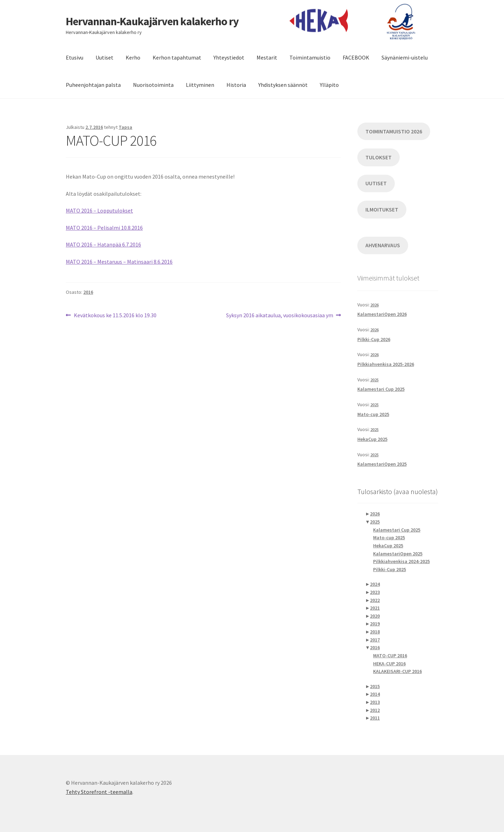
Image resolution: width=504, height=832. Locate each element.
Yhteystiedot (229, 57)
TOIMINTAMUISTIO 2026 (394, 131)
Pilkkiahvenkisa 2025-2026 (386, 364)
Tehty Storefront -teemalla (99, 792)
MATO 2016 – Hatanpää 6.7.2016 (103, 244)
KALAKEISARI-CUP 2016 (397, 671)
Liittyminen (200, 85)
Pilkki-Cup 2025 (390, 569)
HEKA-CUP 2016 (389, 664)
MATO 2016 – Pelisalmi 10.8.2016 (104, 228)
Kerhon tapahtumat (177, 57)
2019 (375, 624)
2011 (375, 718)
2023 (375, 592)
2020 (375, 616)
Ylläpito (329, 85)
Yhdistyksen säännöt (283, 85)
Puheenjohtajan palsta (93, 85)
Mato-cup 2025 (373, 414)
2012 (375, 710)
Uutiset (104, 57)
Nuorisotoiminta (153, 85)
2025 (374, 380)
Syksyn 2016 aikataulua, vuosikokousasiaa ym (280, 316)
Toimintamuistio (310, 57)
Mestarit (267, 57)
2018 (375, 632)
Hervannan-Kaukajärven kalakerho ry (152, 21)
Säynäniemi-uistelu (405, 57)
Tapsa (125, 127)
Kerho (133, 57)
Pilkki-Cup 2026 (374, 339)
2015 (375, 686)
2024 (375, 584)
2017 (375, 640)
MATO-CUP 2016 (390, 656)
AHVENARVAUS (383, 245)
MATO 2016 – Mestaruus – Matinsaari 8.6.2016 (119, 262)
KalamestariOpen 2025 (382, 464)
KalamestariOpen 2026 (382, 314)
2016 (88, 292)
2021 (375, 608)
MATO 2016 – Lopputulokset (99, 210)
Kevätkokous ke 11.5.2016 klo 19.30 (115, 316)
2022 (375, 600)
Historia (236, 85)
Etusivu (75, 57)
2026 (374, 305)
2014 (375, 694)
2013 (375, 702)
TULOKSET (379, 157)
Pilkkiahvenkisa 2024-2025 (401, 561)
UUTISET (376, 183)
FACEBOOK (356, 57)
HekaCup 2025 (372, 439)
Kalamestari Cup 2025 (381, 389)
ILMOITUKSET (382, 210)
